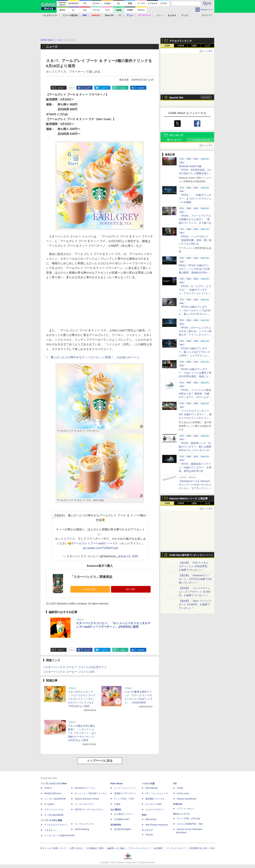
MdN (144, 815)
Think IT (48, 788)
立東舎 (117, 804)
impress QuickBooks (187, 799)
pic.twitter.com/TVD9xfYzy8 (101, 548)
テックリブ (147, 830)
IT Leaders (49, 804)
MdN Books (151, 819)
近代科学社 (116, 825)
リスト (71, 88)
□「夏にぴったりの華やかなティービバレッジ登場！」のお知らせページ (93, 357)
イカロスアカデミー (155, 810)
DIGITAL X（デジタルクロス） (89, 810)
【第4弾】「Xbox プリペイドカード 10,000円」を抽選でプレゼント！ (195, 604)
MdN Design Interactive (157, 825)
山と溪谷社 (116, 810)
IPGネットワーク (181, 814)
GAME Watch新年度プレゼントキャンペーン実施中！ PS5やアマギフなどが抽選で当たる (191, 556)
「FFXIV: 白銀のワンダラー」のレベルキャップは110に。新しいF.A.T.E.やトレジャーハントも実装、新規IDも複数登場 (195, 314)
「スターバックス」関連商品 (91, 577)
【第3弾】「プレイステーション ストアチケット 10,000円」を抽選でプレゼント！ (195, 592)
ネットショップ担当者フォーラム (91, 793)
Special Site (176, 98)
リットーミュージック (125, 788)
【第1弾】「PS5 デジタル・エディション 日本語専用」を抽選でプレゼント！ (195, 566)
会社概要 (158, 848)
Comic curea (183, 793)
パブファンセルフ (185, 809)
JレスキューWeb (153, 804)
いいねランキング (201, 140)
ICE (175, 784)
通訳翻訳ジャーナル (155, 799)
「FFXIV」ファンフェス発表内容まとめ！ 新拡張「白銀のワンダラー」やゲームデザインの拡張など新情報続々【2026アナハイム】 (195, 397)
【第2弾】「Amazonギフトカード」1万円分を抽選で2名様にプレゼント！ (195, 579)
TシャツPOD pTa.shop (188, 819)
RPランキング (174, 140)
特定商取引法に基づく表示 (202, 848)
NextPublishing (82, 829)
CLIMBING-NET (122, 819)
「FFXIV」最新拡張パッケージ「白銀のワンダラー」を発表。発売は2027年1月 (195, 467)
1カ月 (208, 46)
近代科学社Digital (122, 829)
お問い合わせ (76, 848)
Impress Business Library (87, 799)
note (123, 88)
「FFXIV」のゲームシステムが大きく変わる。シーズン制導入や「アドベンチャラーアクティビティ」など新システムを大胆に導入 (195, 335)
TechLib (149, 835)
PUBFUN (178, 804)
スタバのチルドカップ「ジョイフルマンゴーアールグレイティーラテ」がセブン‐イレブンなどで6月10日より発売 (82, 699)
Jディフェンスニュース (157, 793)
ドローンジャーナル (54, 810)
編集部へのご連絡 (116, 848)
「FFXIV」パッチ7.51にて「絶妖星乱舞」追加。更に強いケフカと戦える (195, 240)
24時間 (181, 46)
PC (120, 15)
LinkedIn (141, 88)
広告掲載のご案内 (95, 848)
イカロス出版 (148, 784)
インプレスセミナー (84, 804)
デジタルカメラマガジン (56, 825)
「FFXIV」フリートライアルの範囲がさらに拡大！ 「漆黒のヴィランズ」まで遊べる (195, 219)
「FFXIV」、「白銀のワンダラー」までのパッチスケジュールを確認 (195, 198)
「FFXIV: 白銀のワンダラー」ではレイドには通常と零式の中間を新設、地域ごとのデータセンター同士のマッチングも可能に (195, 376)
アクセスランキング (181, 41)
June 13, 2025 (129, 556)
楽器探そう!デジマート (125, 793)
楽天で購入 (131, 589)
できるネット (51, 830)
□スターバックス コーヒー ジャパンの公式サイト (75, 667)
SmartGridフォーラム (85, 788)
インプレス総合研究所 (55, 799)
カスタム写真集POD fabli (190, 824)
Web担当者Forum (53, 793)
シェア (87, 88)
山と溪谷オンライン (124, 814)
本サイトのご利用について (53, 848)
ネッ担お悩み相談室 (54, 815)
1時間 (167, 46)
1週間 (194, 46)
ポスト (61, 88)
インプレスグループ (176, 848)
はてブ (105, 88)
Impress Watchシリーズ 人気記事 (188, 498)
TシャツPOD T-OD (124, 799)
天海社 (180, 788)
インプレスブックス (84, 824)
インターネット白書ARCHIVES (59, 836)
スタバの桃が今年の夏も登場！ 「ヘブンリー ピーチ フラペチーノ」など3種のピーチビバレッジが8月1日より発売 (82, 733)
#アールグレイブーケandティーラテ (95, 543)
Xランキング (176, 135)
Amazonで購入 (90, 589)
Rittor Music (117, 784)
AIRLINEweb (152, 788)
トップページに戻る (100, 761)
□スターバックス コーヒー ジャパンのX (69, 672)
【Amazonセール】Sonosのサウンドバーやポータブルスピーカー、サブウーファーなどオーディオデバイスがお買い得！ (195, 488)
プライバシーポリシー (139, 848)
